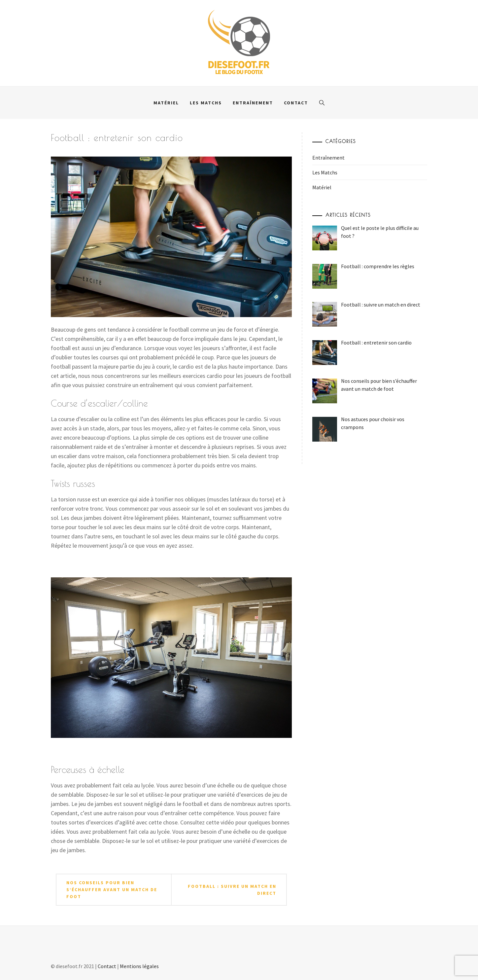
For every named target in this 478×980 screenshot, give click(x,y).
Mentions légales (139, 966)
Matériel (166, 103)
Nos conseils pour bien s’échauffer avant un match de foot (112, 889)
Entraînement (253, 103)
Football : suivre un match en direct (232, 890)
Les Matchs (206, 103)
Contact (296, 103)
